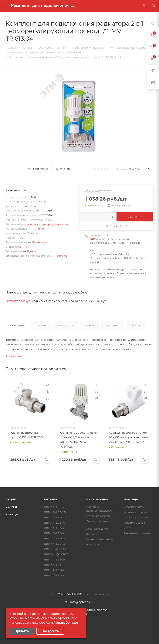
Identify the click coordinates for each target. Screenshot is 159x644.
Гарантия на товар (136, 517)
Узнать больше (66, 623)
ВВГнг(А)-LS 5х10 (55, 575)
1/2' (22, 238)
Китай (43, 201)
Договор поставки (98, 521)
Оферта (136, 325)
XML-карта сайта (97, 528)
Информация (97, 499)
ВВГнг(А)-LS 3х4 (54, 533)
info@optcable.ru (82, 602)
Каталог (51, 499)
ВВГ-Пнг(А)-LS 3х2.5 (56, 549)
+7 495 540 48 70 (69, 594)
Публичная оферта (98, 516)
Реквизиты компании (138, 533)
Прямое (32, 233)
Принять (22, 631)
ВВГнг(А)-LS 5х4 (54, 506)
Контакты (92, 534)
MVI (151, 169)
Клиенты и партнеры (100, 539)
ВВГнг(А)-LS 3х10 (55, 522)
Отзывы (41, 325)
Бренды (12, 514)
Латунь (40, 229)
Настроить (50, 631)
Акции (11, 499)
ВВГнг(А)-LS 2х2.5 (55, 538)
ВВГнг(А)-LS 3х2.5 (55, 559)
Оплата (90, 325)
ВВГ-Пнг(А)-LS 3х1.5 (56, 554)
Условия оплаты (134, 506)
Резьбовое (39, 242)
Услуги (11, 506)
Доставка (113, 325)
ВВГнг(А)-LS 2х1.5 (55, 543)
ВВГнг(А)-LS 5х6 (54, 570)
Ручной (32, 251)
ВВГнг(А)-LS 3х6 (54, 528)
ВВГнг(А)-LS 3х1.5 (55, 564)
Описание (17, 325)
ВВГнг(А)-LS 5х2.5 (55, 512)
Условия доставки (135, 512)
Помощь (131, 499)
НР (28, 247)
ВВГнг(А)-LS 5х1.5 (55, 517)
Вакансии (93, 544)
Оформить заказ (134, 522)
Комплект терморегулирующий (48, 224)
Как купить (66, 325)
